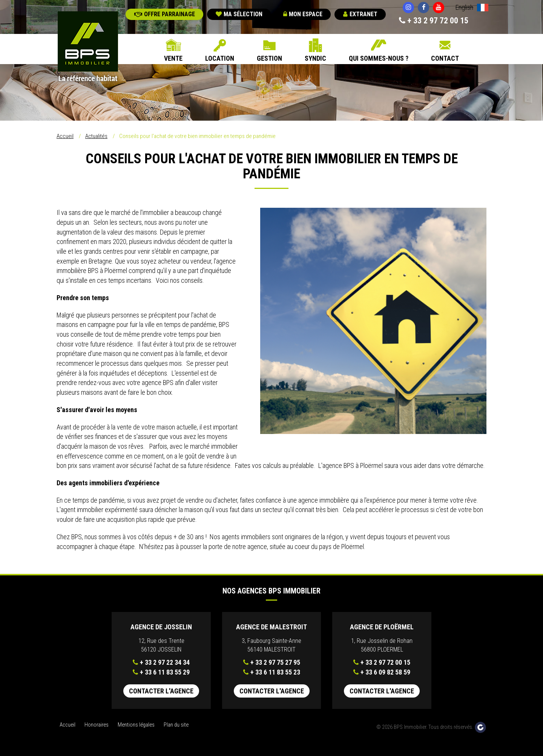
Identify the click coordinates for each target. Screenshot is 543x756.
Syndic (315, 58)
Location (220, 58)
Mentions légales (136, 725)
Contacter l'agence (161, 691)
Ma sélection (239, 14)
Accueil (65, 136)
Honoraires (97, 725)
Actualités (96, 136)
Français (483, 8)
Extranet (360, 14)
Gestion (269, 58)
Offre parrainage (165, 14)
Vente (173, 58)
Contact (445, 58)
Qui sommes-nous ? (379, 58)
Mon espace (303, 14)
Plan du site (176, 725)
